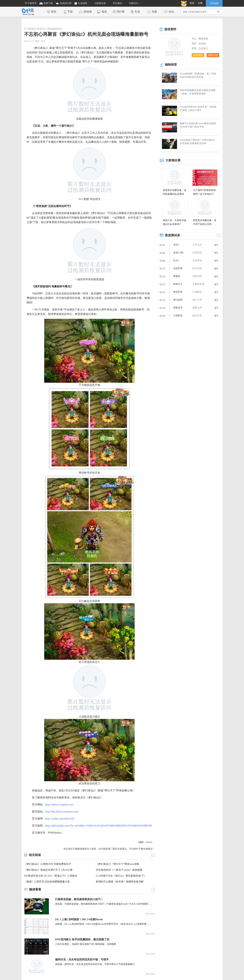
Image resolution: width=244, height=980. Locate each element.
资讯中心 (42, 29)
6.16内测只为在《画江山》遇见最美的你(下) (120, 876)
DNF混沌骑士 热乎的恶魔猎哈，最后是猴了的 (82, 939)
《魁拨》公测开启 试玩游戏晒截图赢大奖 (47, 882)
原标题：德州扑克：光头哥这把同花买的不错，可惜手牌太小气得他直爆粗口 (95, 964)
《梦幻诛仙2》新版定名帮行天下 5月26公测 (48, 870)
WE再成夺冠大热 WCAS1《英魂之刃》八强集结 (51, 876)
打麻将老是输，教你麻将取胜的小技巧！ (79, 899)
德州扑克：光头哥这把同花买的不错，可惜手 (82, 959)
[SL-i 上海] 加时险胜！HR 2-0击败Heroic (79, 919)
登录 (192, 3)
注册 (200, 3)
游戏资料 (198, 55)
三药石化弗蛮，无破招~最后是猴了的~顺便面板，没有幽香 (86, 944)
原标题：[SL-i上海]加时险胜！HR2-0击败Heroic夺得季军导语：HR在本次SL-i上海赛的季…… (103, 924)
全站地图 (214, 3)
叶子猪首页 (30, 29)
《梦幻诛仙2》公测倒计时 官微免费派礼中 (48, 864)
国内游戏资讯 (55, 29)
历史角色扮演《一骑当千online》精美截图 (119, 870)
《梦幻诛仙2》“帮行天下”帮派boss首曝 (117, 864)
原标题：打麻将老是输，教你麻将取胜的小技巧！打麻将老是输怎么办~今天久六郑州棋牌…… (104, 904)
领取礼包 (213, 55)
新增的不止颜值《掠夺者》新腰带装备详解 (120, 882)
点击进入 (203, 48)
